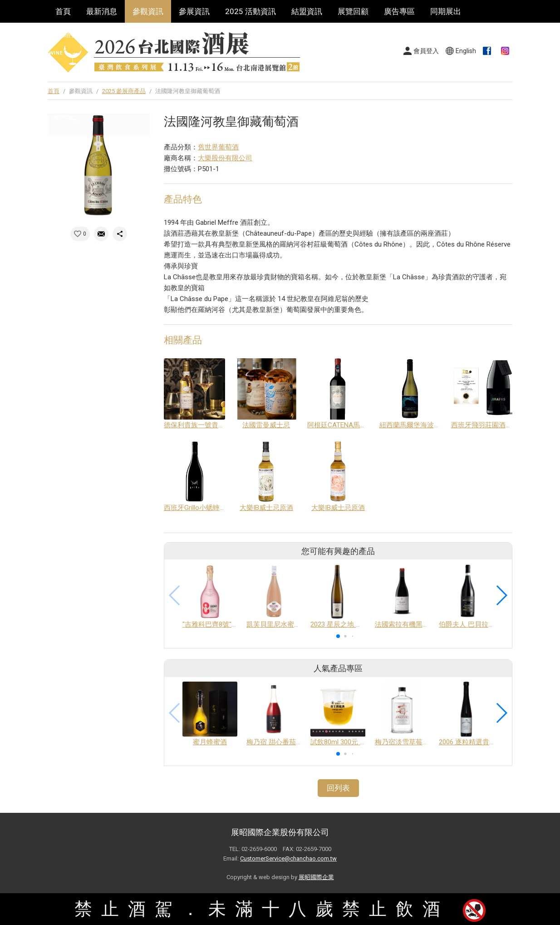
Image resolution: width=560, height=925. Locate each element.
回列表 (338, 788)
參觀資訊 (148, 11)
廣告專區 (399, 11)
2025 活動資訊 (251, 11)
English (466, 51)
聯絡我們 (71, 34)
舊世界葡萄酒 (218, 147)
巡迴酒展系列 (125, 34)
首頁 (63, 11)
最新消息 (102, 11)
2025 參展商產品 (124, 91)
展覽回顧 (353, 11)
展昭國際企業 (316, 877)
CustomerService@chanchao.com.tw (288, 858)
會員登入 (426, 51)
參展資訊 (194, 11)
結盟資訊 (307, 11)
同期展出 (446, 11)
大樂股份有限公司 (225, 158)
